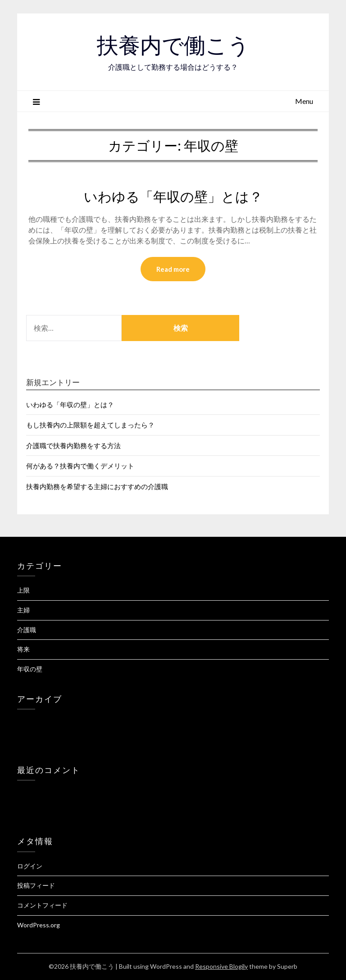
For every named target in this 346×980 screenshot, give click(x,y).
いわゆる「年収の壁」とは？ (173, 197)
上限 (23, 590)
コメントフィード (42, 905)
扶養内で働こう (173, 45)
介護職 (27, 630)
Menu (304, 101)
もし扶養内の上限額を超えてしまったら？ (90, 425)
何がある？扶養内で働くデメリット (80, 466)
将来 (23, 649)
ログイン (30, 866)
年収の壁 (30, 669)
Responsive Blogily (221, 966)
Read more (173, 269)
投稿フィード (36, 885)
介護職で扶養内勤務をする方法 (73, 445)
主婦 (23, 610)
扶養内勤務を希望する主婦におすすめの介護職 (97, 486)
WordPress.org (39, 925)
